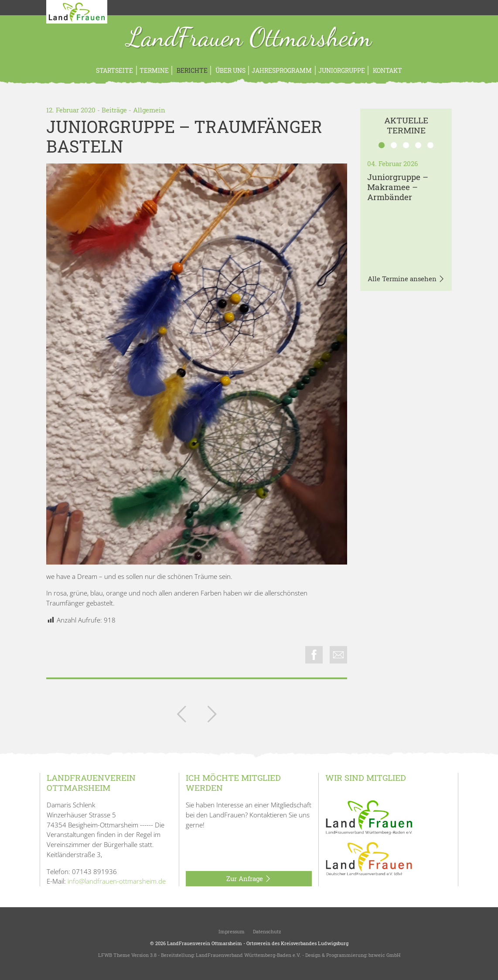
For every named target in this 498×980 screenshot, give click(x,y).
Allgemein (149, 110)
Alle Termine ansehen (406, 279)
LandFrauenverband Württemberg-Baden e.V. (248, 955)
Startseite (114, 70)
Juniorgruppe (342, 70)
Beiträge (114, 110)
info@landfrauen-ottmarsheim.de (117, 881)
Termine (154, 70)
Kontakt (387, 70)
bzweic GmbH (384, 955)
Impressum (231, 931)
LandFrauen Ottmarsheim (249, 38)
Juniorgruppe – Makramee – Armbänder (398, 187)
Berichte (191, 70)
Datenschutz (266, 931)
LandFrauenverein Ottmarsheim (205, 943)
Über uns (230, 70)
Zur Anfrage (249, 879)
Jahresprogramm (282, 70)
